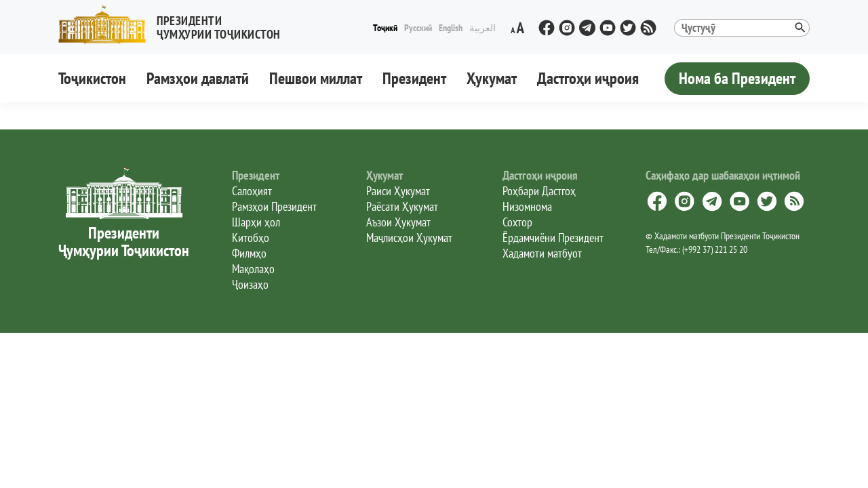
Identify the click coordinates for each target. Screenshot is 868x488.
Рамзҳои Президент (274, 206)
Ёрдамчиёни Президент (553, 238)
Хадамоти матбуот (542, 253)
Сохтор (517, 222)
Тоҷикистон (92, 78)
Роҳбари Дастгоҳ (539, 191)
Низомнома (527, 206)
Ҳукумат (492, 78)
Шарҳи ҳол (256, 222)
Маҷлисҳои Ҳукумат (409, 238)
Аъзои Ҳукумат (398, 222)
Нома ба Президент (737, 78)
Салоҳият (252, 191)
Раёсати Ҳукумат (402, 206)
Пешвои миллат (316, 78)
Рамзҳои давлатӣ (198, 78)
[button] (175, 25)
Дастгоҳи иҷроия (588, 78)
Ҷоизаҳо (250, 284)
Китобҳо (251, 238)
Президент (414, 78)
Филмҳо (249, 253)
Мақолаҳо (253, 269)
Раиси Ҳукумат (398, 191)
